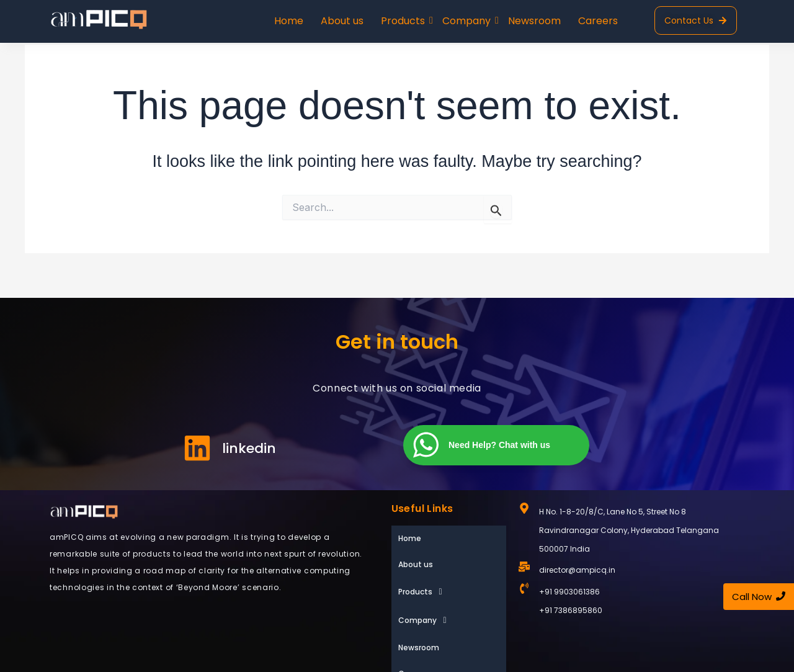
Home (289, 21)
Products (404, 21)
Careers (598, 21)
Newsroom (534, 21)
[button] (449, 564)
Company (468, 21)
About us (342, 21)
